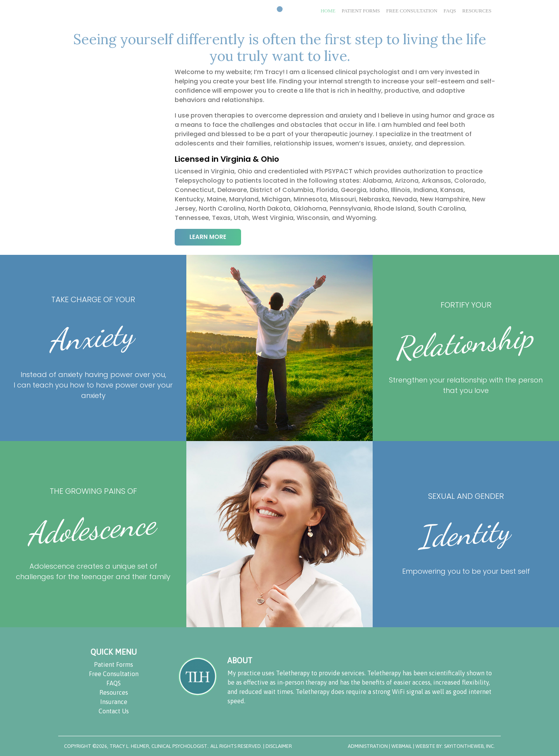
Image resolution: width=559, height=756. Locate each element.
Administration (368, 746)
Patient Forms (114, 664)
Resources (114, 692)
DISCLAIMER (279, 746)
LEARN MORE (208, 237)
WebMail (402, 746)
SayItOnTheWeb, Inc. (470, 746)
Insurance (114, 702)
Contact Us (114, 711)
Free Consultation (114, 674)
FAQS (114, 683)
